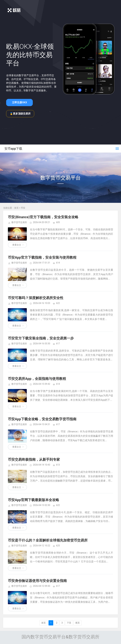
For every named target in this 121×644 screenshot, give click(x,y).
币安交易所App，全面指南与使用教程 (37, 379)
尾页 (78, 623)
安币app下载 (13, 149)
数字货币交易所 (19, 222)
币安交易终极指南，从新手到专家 (34, 459)
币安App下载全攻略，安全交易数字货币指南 (42, 419)
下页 (69, 623)
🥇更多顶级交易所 (20, 114)
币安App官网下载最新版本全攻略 (33, 500)
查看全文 (17, 245)
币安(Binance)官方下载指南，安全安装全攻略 (43, 217)
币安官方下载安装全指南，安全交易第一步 (41, 338)
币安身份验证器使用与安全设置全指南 (37, 581)
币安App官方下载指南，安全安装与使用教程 (42, 257)
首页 (16, 208)
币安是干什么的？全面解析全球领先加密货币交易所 (48, 540)
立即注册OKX (19, 102)
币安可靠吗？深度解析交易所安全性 (36, 298)
